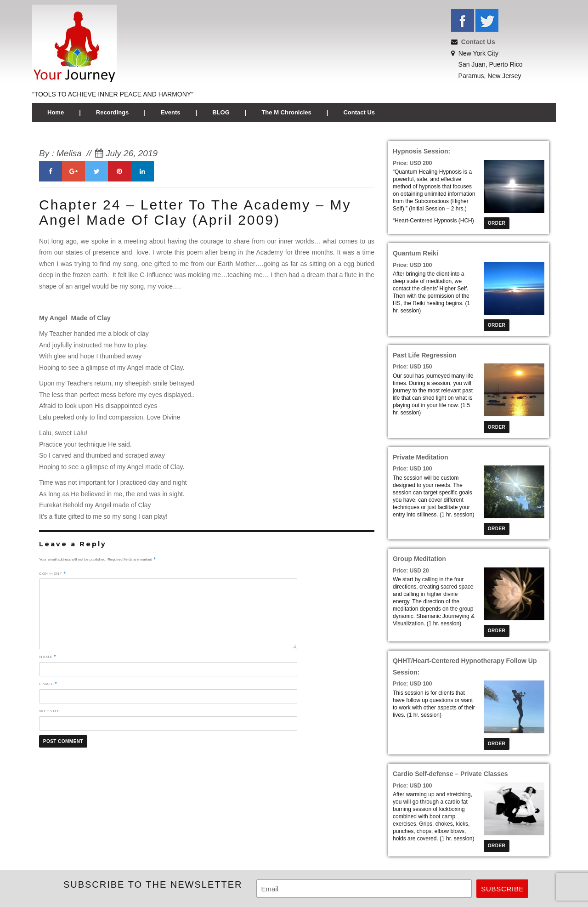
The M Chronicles (286, 112)
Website (49, 711)
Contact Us (478, 42)
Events (171, 112)
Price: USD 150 (412, 367)
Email (48, 684)
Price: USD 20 (411, 571)
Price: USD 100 (412, 265)
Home (56, 112)
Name (48, 657)
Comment (53, 573)
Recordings (113, 112)
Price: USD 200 (412, 163)
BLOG (221, 112)
